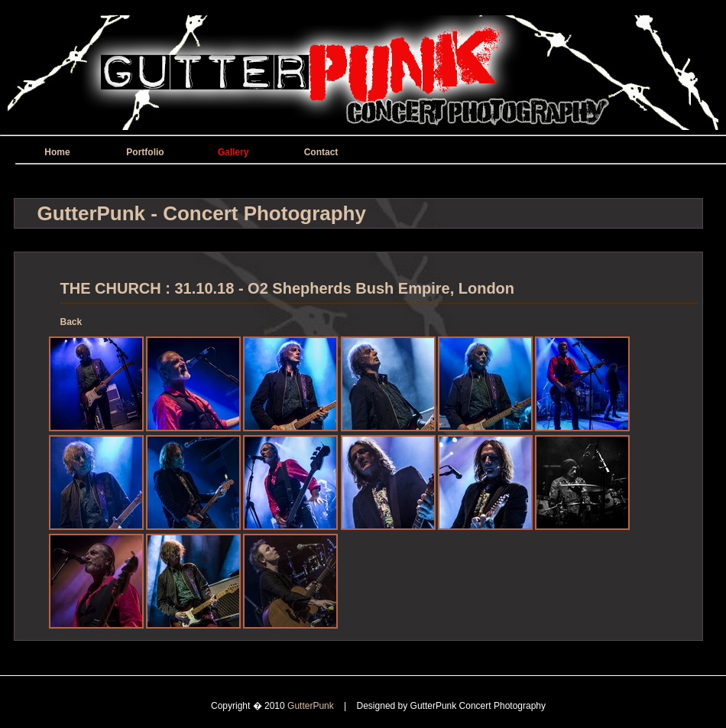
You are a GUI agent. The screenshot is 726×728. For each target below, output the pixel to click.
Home (57, 152)
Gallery (233, 152)
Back (71, 322)
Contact (321, 152)
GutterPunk (312, 706)
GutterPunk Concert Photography (478, 706)
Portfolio (145, 152)
